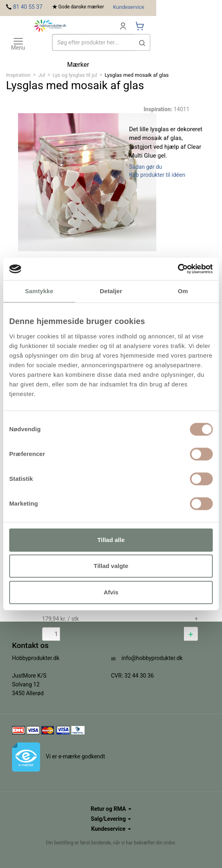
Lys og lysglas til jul (75, 75)
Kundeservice (129, 7)
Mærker (78, 65)
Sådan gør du (145, 167)
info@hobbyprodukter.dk (152, 658)
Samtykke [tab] (39, 291)
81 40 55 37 (27, 7)
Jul (42, 75)
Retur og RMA (111, 809)
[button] (191, 634)
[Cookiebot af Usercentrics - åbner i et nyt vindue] (178, 269)
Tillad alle (111, 540)
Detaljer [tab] (111, 291)
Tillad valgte (111, 566)
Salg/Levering (111, 819)
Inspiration (18, 75)
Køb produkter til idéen (157, 175)
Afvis (111, 592)
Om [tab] (183, 291)
